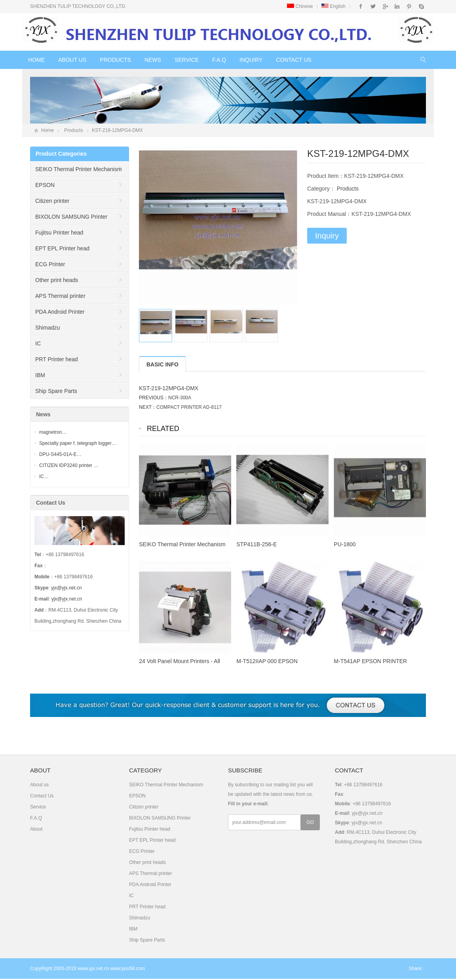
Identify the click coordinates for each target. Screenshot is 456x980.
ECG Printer (50, 264)
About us (72, 60)
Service (187, 60)
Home (36, 60)
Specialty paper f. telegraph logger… (78, 443)
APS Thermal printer (60, 296)
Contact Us (294, 60)
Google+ (385, 6)
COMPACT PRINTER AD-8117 (189, 407)
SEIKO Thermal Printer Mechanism (78, 169)
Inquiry (251, 60)
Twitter (373, 6)
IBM (40, 375)
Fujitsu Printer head (59, 233)
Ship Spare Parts (56, 391)
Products (115, 60)
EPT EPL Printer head (62, 248)
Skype (421, 6)
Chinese (300, 6)
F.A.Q (219, 60)
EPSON (45, 185)
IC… (44, 477)
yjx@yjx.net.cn (66, 588)
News (153, 60)
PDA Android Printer (60, 312)
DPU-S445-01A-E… (60, 454)
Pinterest (409, 6)
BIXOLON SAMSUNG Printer (71, 217)
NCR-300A (180, 398)
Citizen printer (52, 201)
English (333, 6)
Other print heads (57, 280)
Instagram (397, 6)
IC (38, 343)
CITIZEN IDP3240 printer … (69, 465)
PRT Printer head (57, 359)
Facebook (361, 6)
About (36, 829)
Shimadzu (47, 328)
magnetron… (53, 432)
